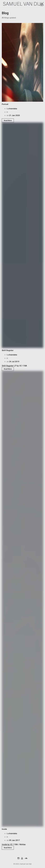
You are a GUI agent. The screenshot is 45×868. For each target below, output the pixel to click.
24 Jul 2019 (14, 362)
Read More (8, 120)
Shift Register (8, 350)
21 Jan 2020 (14, 115)
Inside (4, 829)
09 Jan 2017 (14, 840)
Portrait (5, 104)
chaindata (13, 109)
